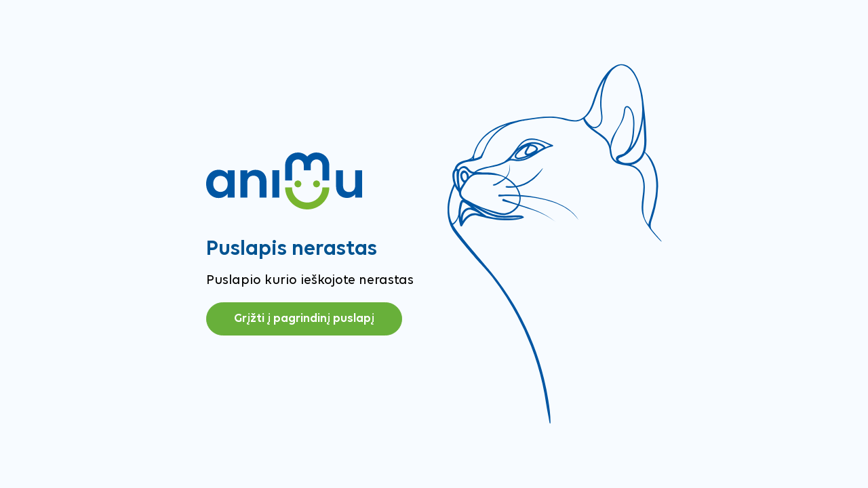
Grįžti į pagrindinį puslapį (304, 319)
